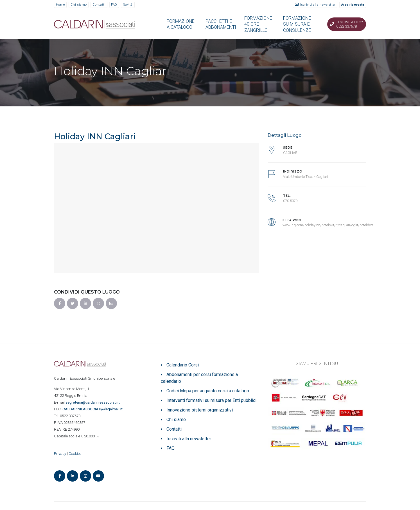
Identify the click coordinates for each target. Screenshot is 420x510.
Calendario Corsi (183, 365)
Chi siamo (79, 5)
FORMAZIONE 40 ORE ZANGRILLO (258, 24)
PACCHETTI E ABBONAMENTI (221, 24)
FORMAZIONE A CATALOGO (181, 24)
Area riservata (353, 5)
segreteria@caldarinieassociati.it (93, 402)
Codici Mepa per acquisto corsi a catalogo (208, 391)
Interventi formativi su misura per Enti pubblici (211, 400)
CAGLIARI (291, 153)
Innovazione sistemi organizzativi (200, 410)
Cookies (75, 454)
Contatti (99, 5)
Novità (128, 5)
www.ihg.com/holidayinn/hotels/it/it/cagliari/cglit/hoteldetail (329, 225)
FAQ (114, 5)
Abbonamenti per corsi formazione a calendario (199, 378)
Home (60, 5)
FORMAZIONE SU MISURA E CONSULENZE (297, 24)
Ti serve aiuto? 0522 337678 (349, 24)
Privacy (60, 454)
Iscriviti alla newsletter (318, 5)
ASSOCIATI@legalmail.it (93, 409)
